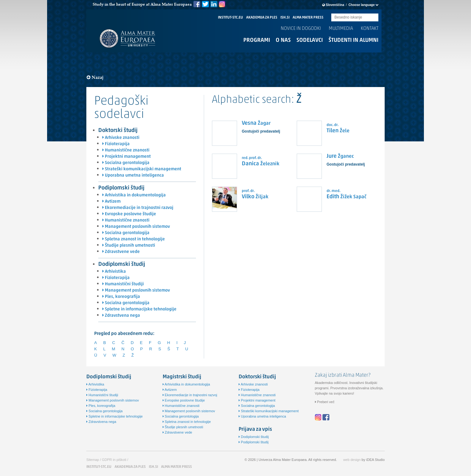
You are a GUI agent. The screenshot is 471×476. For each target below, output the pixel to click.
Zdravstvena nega (121, 316)
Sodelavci (310, 40)
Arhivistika (114, 272)
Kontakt (370, 29)
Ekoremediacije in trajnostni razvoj (138, 208)
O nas (283, 40)
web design (352, 460)
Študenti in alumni (353, 40)
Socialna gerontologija (126, 163)
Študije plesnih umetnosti (129, 246)
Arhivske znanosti (121, 138)
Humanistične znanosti (126, 150)
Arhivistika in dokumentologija (134, 195)
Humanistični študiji (123, 284)
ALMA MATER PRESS (308, 18)
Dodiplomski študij (122, 264)
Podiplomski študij (121, 188)
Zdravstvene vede (121, 252)
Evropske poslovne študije (129, 214)
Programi (257, 40)
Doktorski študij (118, 131)
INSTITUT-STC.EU (230, 18)
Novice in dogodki (301, 29)
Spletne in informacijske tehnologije (139, 309)
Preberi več (325, 402)
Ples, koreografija (121, 297)
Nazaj (95, 77)
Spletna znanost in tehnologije (134, 239)
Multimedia (341, 29)
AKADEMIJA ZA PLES (262, 18)
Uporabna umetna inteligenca (133, 175)
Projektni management (127, 157)
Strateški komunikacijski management (142, 169)
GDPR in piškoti (114, 460)
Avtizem (111, 202)
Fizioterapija (116, 144)
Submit (374, 18)
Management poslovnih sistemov (136, 227)
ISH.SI (285, 18)
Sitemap (93, 460)
